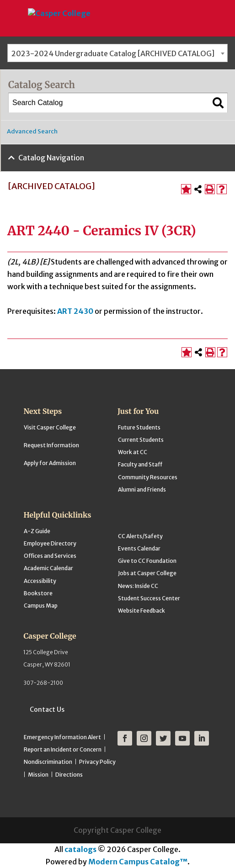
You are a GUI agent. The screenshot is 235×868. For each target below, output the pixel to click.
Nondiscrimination (48, 762)
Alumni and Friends (142, 490)
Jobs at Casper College (147, 573)
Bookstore (38, 593)
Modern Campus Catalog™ (138, 862)
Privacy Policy (97, 762)
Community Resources (148, 477)
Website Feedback (142, 611)
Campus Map (41, 606)
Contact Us (47, 709)
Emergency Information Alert (62, 737)
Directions (69, 775)
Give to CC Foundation (147, 561)
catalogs (80, 849)
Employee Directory (50, 543)
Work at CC (133, 452)
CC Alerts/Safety (140, 536)
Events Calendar (139, 548)
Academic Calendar (48, 568)
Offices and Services (50, 556)
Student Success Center (149, 598)
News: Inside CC (138, 586)
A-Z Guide (37, 531)
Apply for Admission (50, 463)
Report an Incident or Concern (63, 749)
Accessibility (40, 581)
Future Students (139, 427)
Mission (38, 775)
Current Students (141, 440)
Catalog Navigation (51, 158)
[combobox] (117, 53)
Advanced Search (32, 131)
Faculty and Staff (140, 464)
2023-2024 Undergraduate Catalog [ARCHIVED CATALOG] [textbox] (113, 53)
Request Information (51, 445)
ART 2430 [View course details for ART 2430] (75, 311)
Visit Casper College (50, 427)
